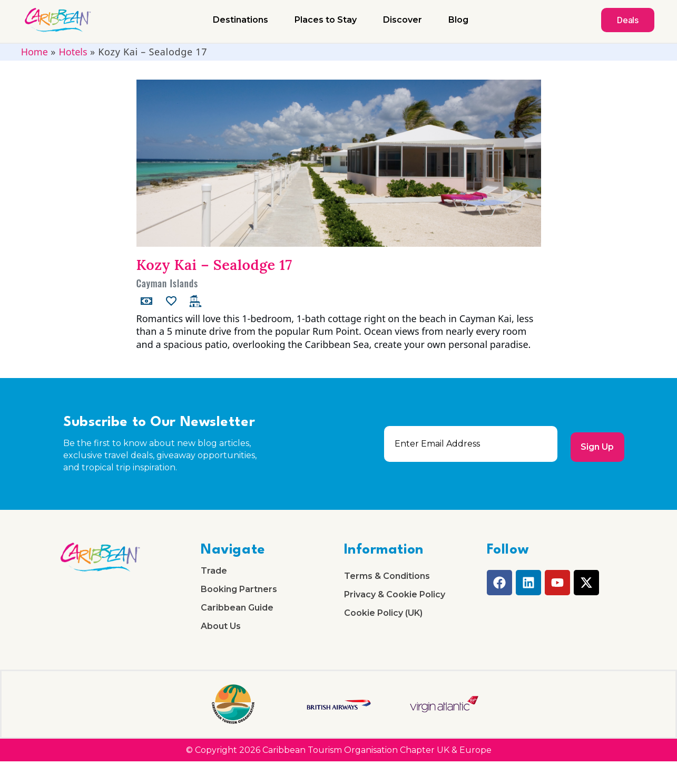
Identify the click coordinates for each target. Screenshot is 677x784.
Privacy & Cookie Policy (395, 603)
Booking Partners (239, 598)
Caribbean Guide (237, 622)
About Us (221, 646)
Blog (458, 20)
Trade (214, 574)
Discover (403, 20)
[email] (468, 444)
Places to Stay (326, 20)
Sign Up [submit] (595, 444)
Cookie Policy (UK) (383, 627)
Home (35, 52)
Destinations (241, 20)
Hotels (73, 52)
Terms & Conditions (387, 579)
